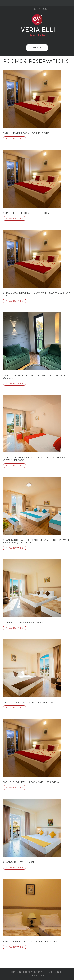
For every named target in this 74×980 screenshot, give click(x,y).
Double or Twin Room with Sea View (31, 782)
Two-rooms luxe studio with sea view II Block (34, 377)
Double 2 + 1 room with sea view (28, 702)
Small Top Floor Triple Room (26, 213)
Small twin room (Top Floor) (26, 133)
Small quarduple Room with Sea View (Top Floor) (37, 294)
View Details (15, 139)
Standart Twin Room (19, 862)
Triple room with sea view (24, 622)
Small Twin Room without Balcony (30, 942)
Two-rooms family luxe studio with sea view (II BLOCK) (34, 459)
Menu (37, 48)
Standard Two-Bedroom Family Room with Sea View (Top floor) (37, 541)
